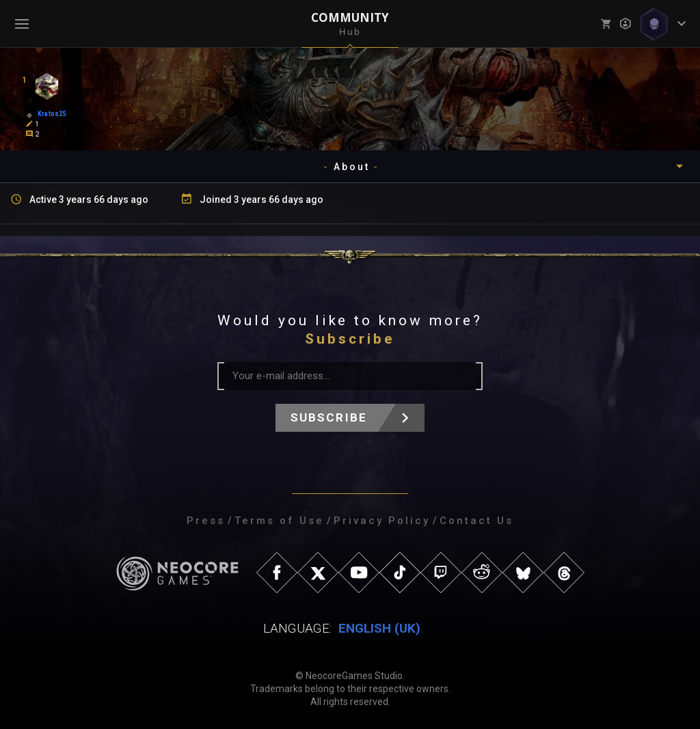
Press (206, 521)
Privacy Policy (382, 521)
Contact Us (476, 521)
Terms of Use (279, 521)
